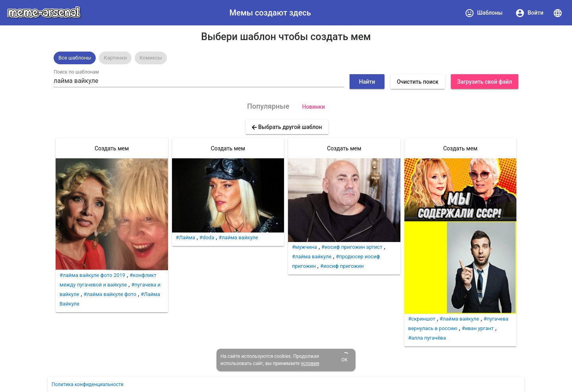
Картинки (115, 58)
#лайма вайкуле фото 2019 (92, 275)
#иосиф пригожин (342, 266)
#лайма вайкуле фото (110, 294)
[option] (75, 58)
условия (310, 363)
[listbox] (286, 58)
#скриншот (422, 319)
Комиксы (151, 58)
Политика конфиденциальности (88, 384)
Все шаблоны (75, 58)
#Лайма (186, 237)
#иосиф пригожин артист (352, 247)
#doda (207, 237)
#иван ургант (477, 328)
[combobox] (199, 81)
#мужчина (304, 247)
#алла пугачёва (427, 338)
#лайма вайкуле (238, 237)
